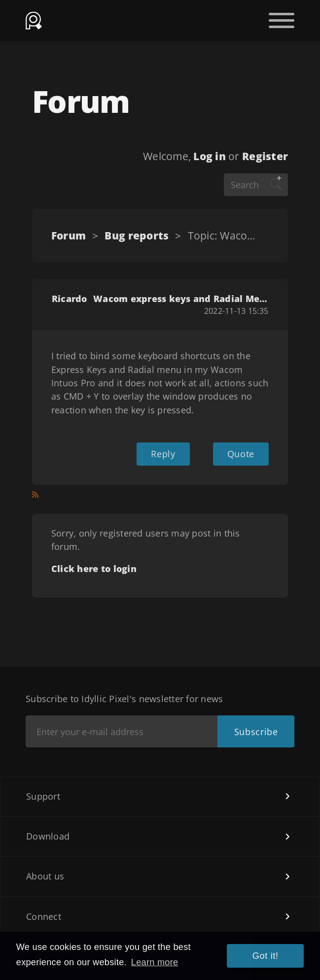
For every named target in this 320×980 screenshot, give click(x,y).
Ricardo (70, 299)
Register (265, 156)
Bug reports (137, 236)
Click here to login (94, 569)
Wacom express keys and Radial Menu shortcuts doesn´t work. (181, 299)
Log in (210, 156)
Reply (163, 454)
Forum (69, 236)
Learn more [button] (155, 962)
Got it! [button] (266, 956)
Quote (241, 454)
